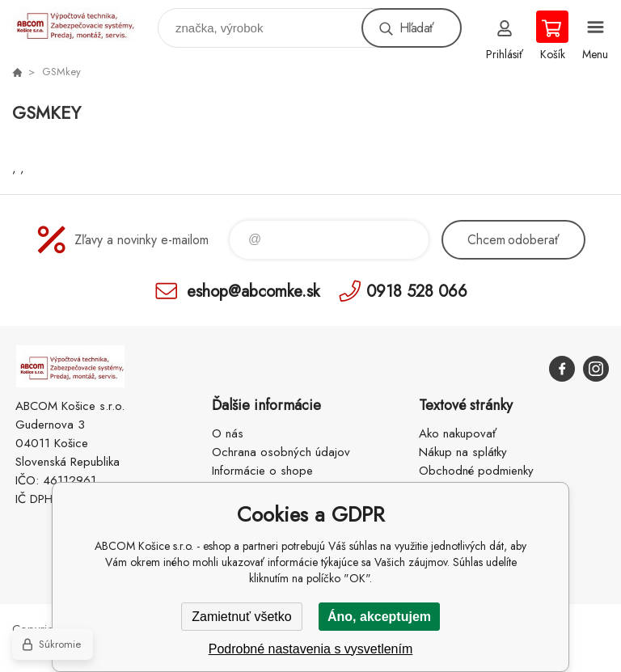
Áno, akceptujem (379, 617)
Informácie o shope (262, 471)
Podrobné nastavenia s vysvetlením (311, 649)
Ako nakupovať (458, 433)
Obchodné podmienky (476, 471)
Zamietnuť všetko (241, 617)
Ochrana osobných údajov (281, 452)
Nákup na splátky (463, 452)
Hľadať (416, 28)
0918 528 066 (417, 291)
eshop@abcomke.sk (253, 291)
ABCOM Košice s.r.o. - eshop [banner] (84, 24)
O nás (228, 433)
